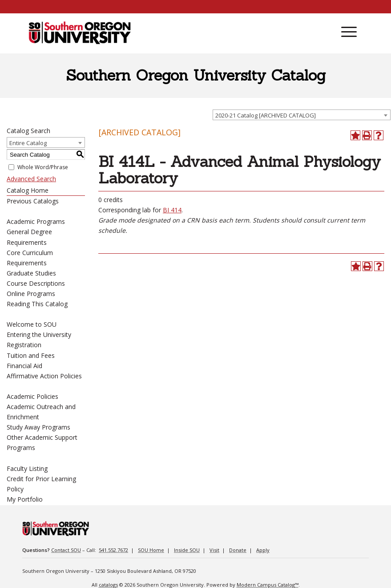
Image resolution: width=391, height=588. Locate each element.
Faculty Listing (27, 468)
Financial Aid (24, 366)
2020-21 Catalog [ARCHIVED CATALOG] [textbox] (266, 115)
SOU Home (151, 550)
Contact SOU (66, 550)
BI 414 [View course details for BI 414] (172, 210)
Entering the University (39, 335)
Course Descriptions (36, 283)
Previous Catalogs (33, 201)
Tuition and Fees (31, 355)
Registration (24, 345)
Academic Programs (36, 221)
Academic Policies (32, 396)
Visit (214, 550)
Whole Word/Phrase (43, 167)
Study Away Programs (38, 427)
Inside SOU (187, 550)
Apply (263, 550)
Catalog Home (28, 190)
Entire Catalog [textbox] (28, 143)
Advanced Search (31, 179)
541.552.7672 (113, 550)
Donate (238, 550)
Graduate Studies (31, 273)
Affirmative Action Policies (44, 376)
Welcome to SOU (32, 324)
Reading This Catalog (37, 304)
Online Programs (31, 294)
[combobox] (302, 115)
